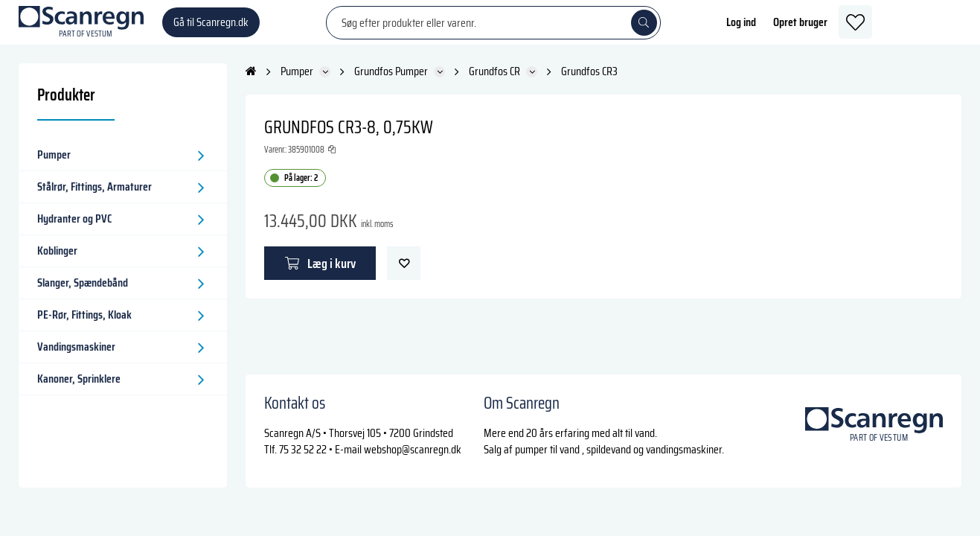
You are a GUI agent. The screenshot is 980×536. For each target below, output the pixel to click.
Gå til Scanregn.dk (211, 29)
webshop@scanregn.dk (413, 449)
